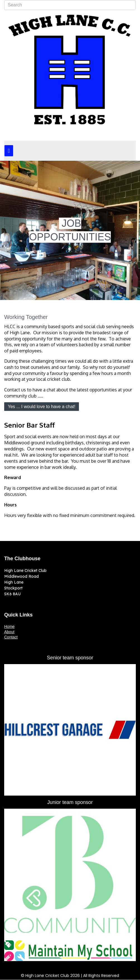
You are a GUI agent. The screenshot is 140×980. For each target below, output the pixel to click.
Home (9, 626)
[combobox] (70, 5)
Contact (11, 637)
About (9, 632)
